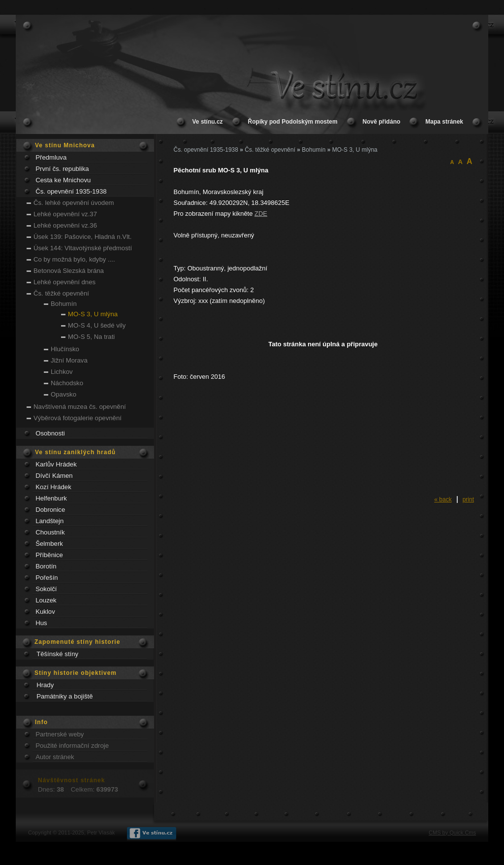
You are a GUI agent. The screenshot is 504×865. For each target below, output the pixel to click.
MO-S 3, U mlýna (93, 314)
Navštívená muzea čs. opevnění (80, 407)
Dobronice (50, 510)
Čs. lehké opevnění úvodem (74, 203)
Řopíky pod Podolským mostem (293, 122)
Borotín (46, 566)
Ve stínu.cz (208, 122)
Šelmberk (49, 544)
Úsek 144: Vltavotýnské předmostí (83, 248)
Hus (41, 623)
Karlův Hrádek (56, 464)
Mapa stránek (444, 122)
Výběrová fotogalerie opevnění (78, 418)
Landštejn (49, 521)
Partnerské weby (60, 734)
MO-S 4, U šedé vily (97, 325)
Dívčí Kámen (54, 476)
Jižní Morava (69, 360)
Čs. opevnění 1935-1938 (71, 191)
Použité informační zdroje (72, 746)
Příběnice (49, 555)
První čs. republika (62, 169)
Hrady (45, 685)
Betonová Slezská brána (69, 271)
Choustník (50, 532)
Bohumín (64, 304)
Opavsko (63, 394)
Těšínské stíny (57, 654)
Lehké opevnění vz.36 (65, 225)
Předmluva (51, 157)
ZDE (261, 214)
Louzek (46, 600)
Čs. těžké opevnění (61, 293)
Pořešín (47, 578)
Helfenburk (51, 498)
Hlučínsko (65, 349)
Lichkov (62, 372)
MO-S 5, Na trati (91, 337)
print (468, 499)
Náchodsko (67, 383)
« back (443, 499)
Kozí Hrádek (53, 487)
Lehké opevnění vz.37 (65, 214)
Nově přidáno (382, 122)
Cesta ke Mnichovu (63, 180)
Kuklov (45, 612)
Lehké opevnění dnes (64, 282)
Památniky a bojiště (64, 696)
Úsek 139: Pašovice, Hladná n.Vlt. (82, 237)
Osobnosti (50, 433)
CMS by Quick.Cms (452, 832)
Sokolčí (46, 589)
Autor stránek (55, 757)
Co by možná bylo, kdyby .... (74, 259)
